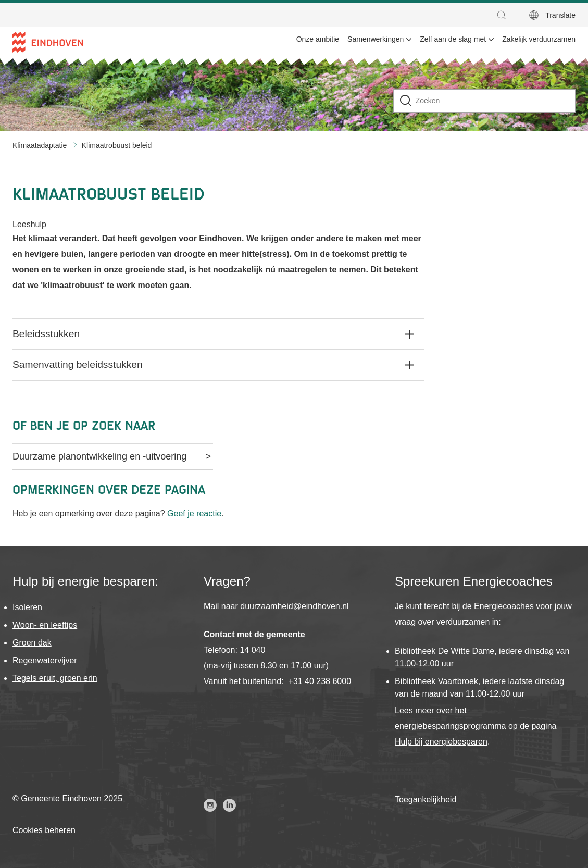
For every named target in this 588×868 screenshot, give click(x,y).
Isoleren (27, 607)
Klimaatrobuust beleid (117, 145)
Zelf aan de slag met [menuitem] (453, 39)
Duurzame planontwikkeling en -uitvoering (99, 456)
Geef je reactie (194, 513)
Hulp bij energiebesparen (441, 742)
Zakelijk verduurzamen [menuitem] (539, 39)
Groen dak (32, 643)
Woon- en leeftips (45, 625)
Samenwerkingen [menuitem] (376, 39)
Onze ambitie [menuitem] (318, 39)
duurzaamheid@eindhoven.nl (294, 606)
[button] (504, 15)
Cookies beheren (44, 830)
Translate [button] (560, 15)
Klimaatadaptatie (40, 145)
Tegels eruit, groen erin (55, 678)
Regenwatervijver (45, 660)
